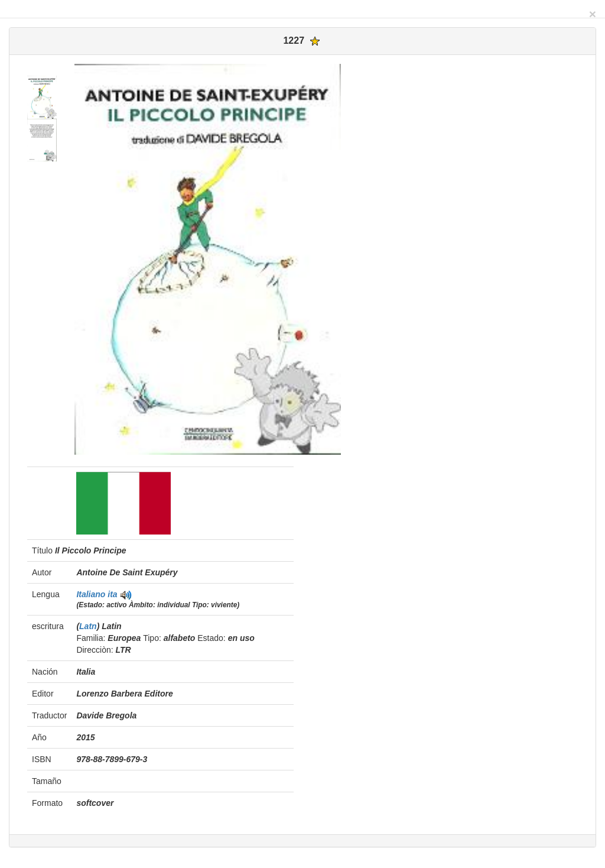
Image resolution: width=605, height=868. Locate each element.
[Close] (593, 14)
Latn (88, 626)
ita (112, 594)
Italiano (92, 594)
